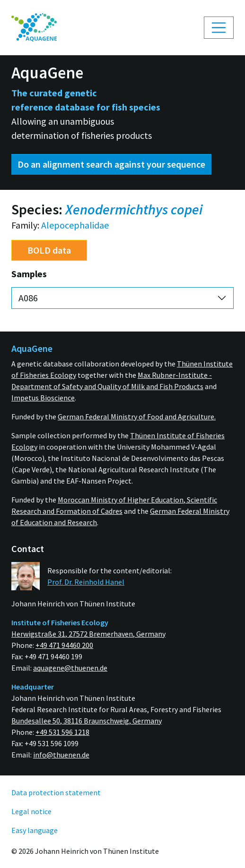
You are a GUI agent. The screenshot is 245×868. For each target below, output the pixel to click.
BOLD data (49, 250)
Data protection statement (56, 792)
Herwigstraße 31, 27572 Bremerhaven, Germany (88, 634)
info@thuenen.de (61, 755)
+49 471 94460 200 (64, 645)
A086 (28, 298)
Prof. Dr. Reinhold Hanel (86, 582)
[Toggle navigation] (219, 28)
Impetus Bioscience (43, 398)
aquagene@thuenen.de (70, 668)
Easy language (35, 830)
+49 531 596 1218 (62, 732)
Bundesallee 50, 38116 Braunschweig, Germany (87, 721)
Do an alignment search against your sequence (111, 164)
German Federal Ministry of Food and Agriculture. (137, 417)
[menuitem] (34, 28)
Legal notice (31, 811)
